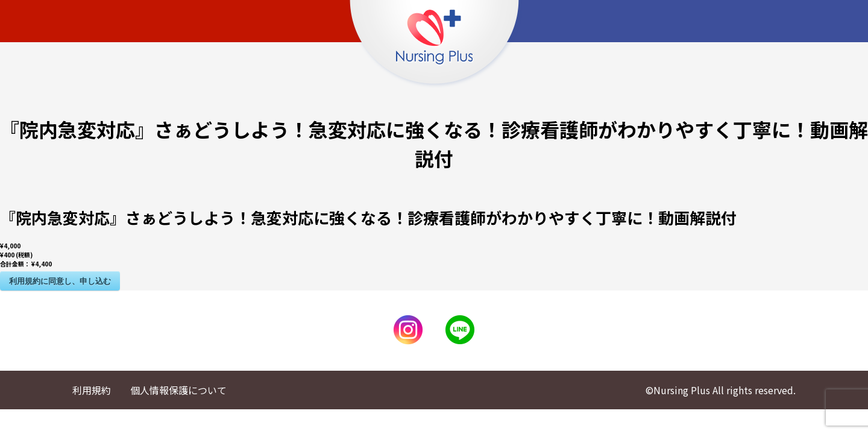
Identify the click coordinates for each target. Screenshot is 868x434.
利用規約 (92, 390)
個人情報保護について (178, 390)
